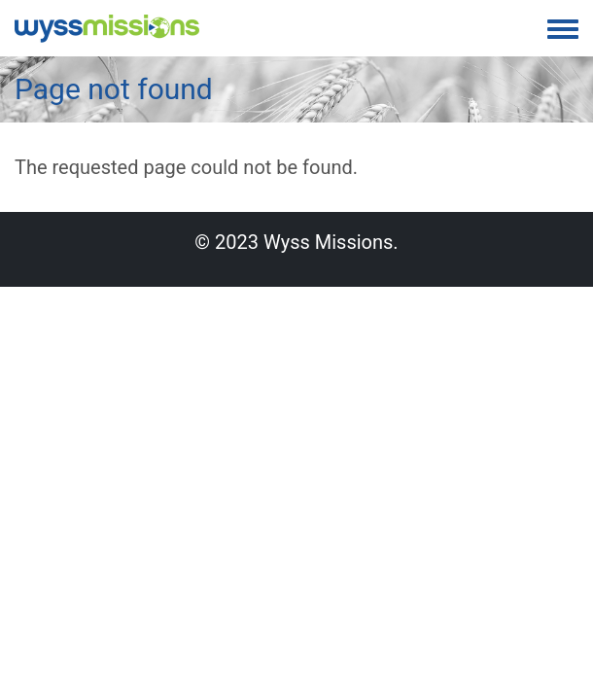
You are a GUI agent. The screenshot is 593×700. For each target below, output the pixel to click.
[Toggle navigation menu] (563, 30)
